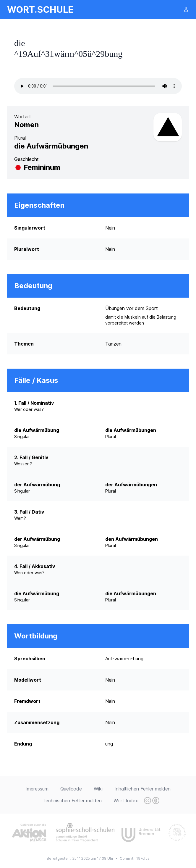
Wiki (98, 789)
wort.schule (40, 9)
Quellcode (71, 789)
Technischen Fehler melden (72, 801)
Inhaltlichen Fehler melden (142, 789)
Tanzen (113, 344)
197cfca (143, 858)
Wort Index (126, 801)
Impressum (37, 789)
